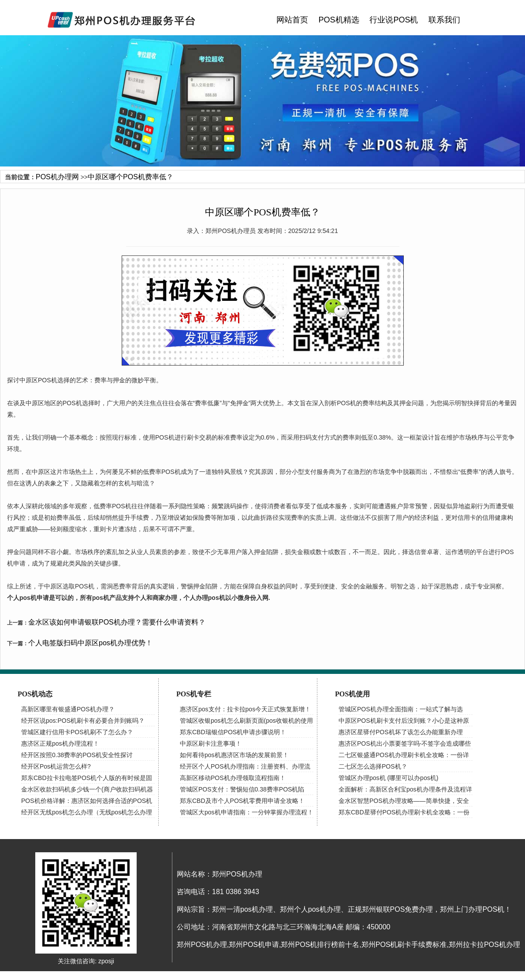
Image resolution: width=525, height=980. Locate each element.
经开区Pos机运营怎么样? (56, 766)
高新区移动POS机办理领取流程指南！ (233, 778)
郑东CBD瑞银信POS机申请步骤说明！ (233, 732)
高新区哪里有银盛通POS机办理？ (68, 709)
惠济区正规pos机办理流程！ (60, 743)
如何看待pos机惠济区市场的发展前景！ (234, 755)
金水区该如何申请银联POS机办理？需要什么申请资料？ (117, 622)
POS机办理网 (57, 177)
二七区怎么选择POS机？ (373, 766)
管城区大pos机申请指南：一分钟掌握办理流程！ (247, 812)
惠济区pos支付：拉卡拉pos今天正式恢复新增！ (245, 709)
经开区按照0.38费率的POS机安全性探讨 (77, 755)
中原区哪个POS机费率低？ (130, 177)
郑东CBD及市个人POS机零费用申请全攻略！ (242, 801)
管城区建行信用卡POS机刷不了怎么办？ (77, 732)
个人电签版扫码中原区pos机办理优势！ (90, 643)
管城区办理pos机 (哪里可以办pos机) (388, 778)
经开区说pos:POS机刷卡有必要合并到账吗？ (83, 721)
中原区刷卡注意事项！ (211, 743)
